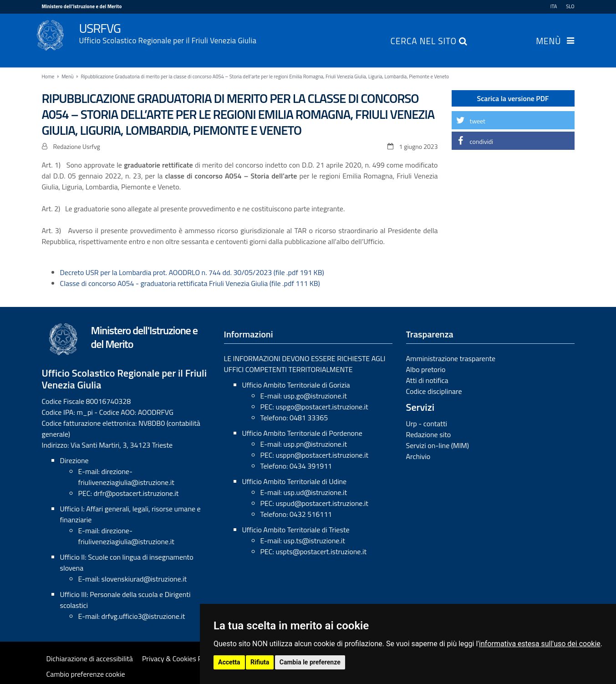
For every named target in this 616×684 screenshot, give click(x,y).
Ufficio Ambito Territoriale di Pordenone (302, 433)
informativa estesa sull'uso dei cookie (540, 644)
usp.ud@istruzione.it (316, 492)
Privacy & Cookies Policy (179, 658)
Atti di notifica (427, 380)
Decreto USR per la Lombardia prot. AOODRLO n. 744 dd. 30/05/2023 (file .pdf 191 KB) (192, 272)
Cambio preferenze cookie (86, 674)
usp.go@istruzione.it (315, 396)
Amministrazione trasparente (451, 358)
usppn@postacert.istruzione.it (322, 455)
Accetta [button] (229, 662)
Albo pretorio (426, 369)
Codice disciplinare (434, 391)
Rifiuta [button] (260, 662)
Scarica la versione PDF (513, 98)
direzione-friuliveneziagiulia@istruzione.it (126, 477)
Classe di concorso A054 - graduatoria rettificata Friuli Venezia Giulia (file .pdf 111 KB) (190, 283)
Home (48, 77)
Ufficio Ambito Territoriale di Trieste (296, 530)
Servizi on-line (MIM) (438, 445)
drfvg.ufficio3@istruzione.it (143, 616)
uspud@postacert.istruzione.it (322, 503)
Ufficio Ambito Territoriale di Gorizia (296, 385)
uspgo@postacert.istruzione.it (322, 407)
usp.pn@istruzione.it (316, 444)
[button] (513, 120)
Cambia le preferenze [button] (310, 662)
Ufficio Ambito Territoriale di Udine (295, 481)
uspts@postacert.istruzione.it (321, 551)
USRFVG (327, 32)
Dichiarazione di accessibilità (90, 658)
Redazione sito (429, 434)
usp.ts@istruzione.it (314, 541)
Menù (548, 42)
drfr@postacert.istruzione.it (136, 493)
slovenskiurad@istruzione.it (144, 579)
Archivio (418, 456)
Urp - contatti (427, 424)
